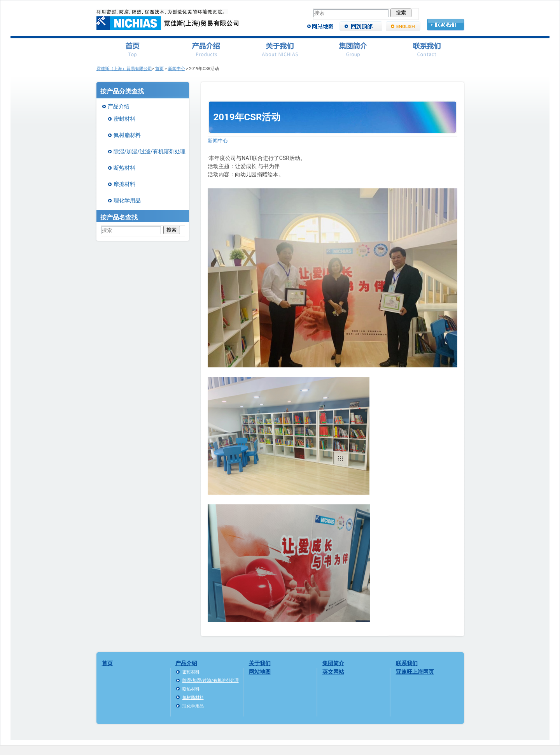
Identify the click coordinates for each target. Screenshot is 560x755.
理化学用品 (127, 200)
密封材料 (124, 119)
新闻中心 (177, 69)
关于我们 (260, 663)
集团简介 (333, 663)
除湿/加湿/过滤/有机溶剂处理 (150, 151)
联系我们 (407, 663)
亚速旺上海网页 (415, 672)
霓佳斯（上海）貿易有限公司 (124, 69)
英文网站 (333, 672)
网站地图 (260, 672)
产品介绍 (119, 106)
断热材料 (124, 168)
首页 (159, 69)
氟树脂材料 (127, 135)
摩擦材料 (124, 184)
